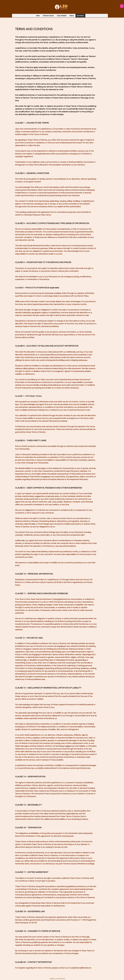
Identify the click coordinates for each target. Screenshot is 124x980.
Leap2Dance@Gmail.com (81, 968)
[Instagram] (122, 6)
